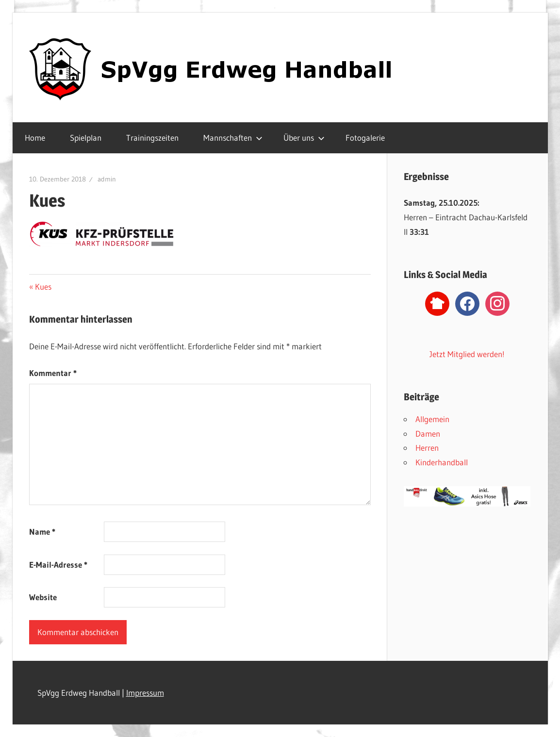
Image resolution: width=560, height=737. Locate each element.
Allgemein (432, 419)
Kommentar (53, 373)
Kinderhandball (442, 462)
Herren (427, 448)
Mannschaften (233, 138)
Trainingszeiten (152, 138)
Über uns (304, 138)
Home (35, 138)
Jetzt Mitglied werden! (467, 354)
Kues (43, 287)
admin (107, 179)
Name (42, 532)
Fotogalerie (365, 138)
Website (43, 597)
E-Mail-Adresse (58, 565)
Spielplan (86, 138)
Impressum (145, 693)
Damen (428, 434)
